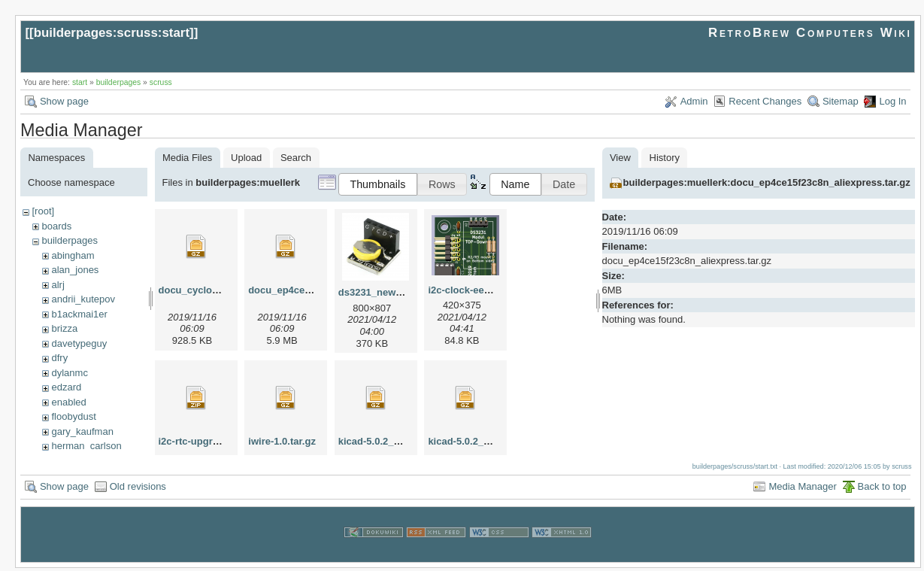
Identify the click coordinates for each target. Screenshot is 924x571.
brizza (64, 328)
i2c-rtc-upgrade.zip (202, 441)
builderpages (119, 82)
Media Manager (802, 489)
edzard (66, 387)
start (80, 82)
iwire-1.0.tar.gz (282, 441)
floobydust (73, 416)
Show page (64, 101)
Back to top (882, 489)
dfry (59, 358)
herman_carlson (86, 446)
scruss (161, 82)
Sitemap (841, 101)
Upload (246, 158)
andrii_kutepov (83, 299)
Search (296, 158)
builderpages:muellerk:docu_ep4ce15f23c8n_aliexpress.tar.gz (767, 182)
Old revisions (138, 489)
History (665, 158)
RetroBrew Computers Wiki (810, 33)
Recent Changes (765, 101)
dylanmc (69, 373)
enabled (68, 402)
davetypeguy (79, 343)
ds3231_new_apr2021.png (398, 292)
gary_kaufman (82, 431)
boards (56, 226)
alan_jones (75, 270)
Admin (694, 101)
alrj (58, 285)
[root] (43, 211)
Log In (892, 101)
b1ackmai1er (79, 314)
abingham (73, 255)
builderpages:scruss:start (112, 33)
